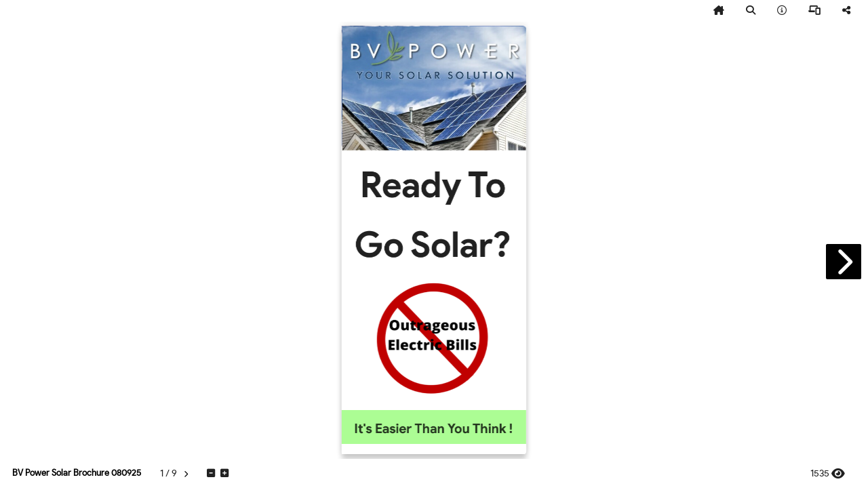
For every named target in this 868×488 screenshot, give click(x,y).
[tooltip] (719, 11)
